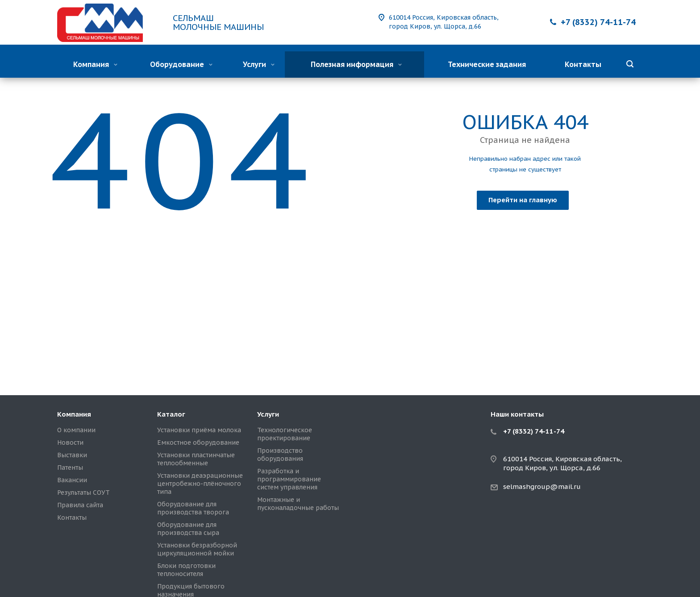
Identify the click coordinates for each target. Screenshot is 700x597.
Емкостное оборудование (198, 443)
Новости (70, 443)
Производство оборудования (280, 455)
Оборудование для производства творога (193, 508)
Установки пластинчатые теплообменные (196, 459)
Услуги (259, 64)
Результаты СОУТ (83, 493)
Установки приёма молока (199, 430)
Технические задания (487, 64)
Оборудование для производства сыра (188, 529)
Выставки (72, 455)
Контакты (583, 64)
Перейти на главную (523, 200)
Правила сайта (80, 505)
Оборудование (181, 64)
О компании (76, 430)
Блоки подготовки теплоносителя (186, 570)
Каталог (171, 414)
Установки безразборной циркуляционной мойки (197, 549)
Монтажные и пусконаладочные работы (298, 504)
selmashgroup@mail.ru (542, 486)
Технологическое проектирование (285, 434)
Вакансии (72, 480)
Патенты (70, 468)
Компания (95, 64)
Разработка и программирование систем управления (289, 479)
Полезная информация (356, 64)
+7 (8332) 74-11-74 (598, 22)
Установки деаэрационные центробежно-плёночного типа (200, 484)
